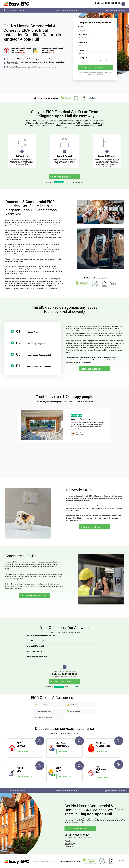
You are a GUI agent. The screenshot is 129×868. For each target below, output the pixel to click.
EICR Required (82, 58)
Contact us (71, 846)
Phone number (83, 42)
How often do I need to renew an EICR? (42, 636)
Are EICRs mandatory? (35, 641)
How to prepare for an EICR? (37, 656)
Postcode (81, 50)
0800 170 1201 (113, 3)
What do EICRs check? (35, 646)
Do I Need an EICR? (74, 711)
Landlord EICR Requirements (45, 705)
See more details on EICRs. (114, 336)
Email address (82, 35)
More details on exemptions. (14, 261)
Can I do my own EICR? (36, 651)
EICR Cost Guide (73, 705)
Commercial (104, 61)
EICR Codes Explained (43, 711)
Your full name (82, 27)
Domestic (87, 61)
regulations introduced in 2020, (19, 230)
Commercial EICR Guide (44, 717)
